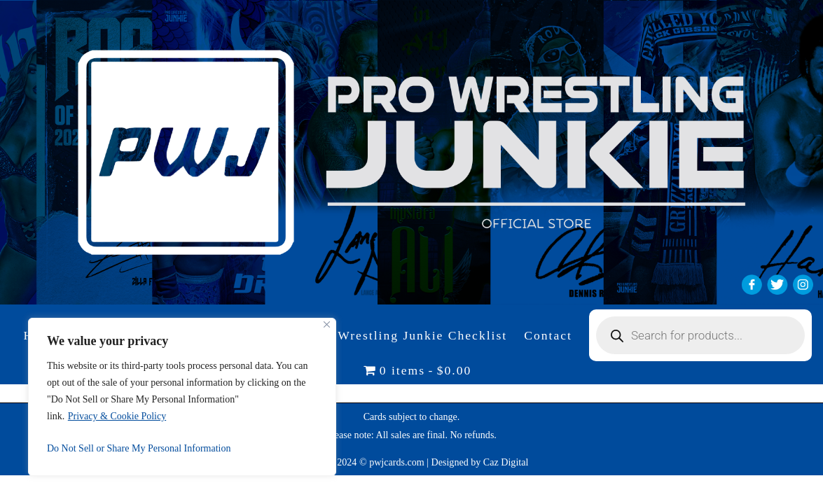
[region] (182, 397)
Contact (548, 335)
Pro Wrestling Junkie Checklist (410, 335)
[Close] (327, 324)
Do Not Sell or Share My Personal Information (139, 448)
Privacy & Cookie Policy (117, 416)
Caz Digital (506, 462)
